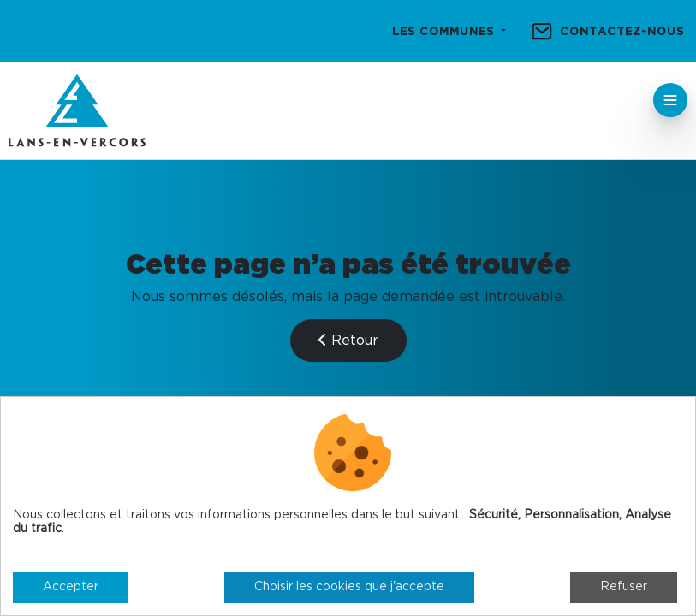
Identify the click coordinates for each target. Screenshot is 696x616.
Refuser (624, 587)
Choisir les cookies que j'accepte (349, 587)
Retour (348, 340)
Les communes (445, 32)
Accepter (71, 587)
